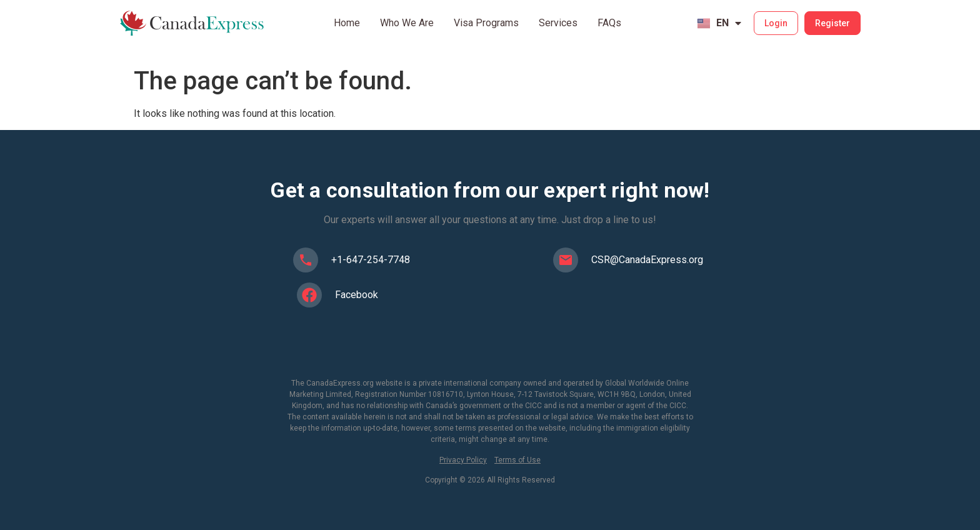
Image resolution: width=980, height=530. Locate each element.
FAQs (609, 23)
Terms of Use (517, 460)
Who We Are (407, 23)
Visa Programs (486, 23)
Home (347, 23)
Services (558, 23)
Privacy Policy (463, 460)
